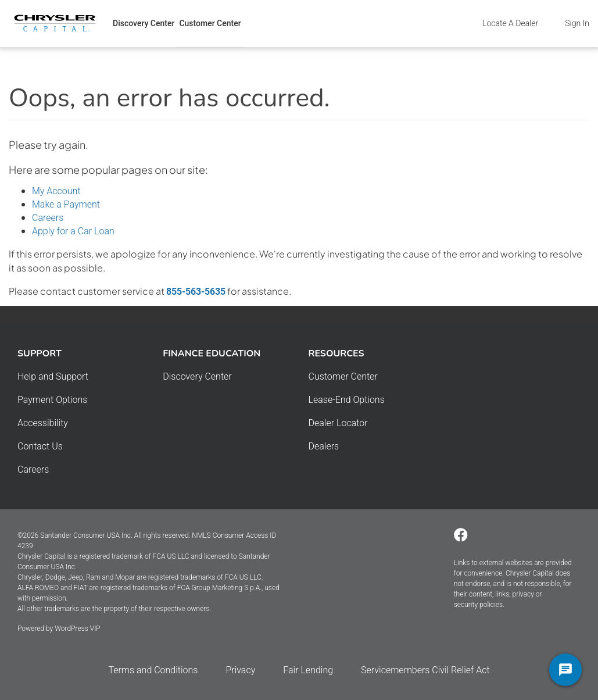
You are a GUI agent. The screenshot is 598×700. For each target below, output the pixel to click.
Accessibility (43, 423)
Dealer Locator (338, 423)
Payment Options (52, 400)
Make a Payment (66, 204)
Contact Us (40, 446)
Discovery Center (144, 23)
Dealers (324, 446)
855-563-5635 (196, 292)
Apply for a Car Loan (73, 231)
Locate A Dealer (510, 23)
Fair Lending (308, 670)
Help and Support (53, 376)
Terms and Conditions (153, 670)
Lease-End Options (347, 400)
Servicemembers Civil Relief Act (425, 670)
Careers (48, 218)
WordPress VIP (77, 628)
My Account (56, 191)
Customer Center (210, 23)
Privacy (240, 670)
